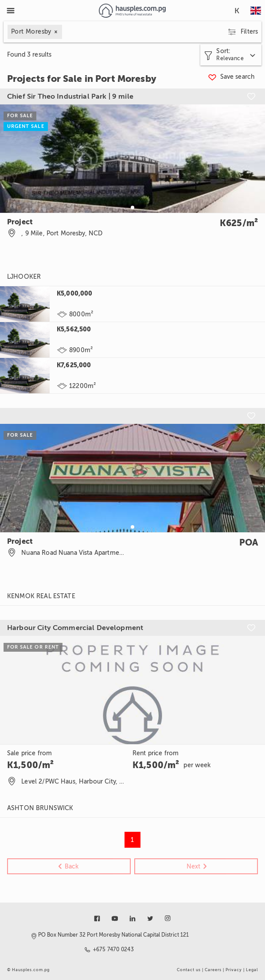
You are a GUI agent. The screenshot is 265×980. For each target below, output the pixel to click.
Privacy (234, 970)
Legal (252, 970)
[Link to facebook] (97, 919)
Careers (213, 970)
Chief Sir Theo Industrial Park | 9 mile (70, 96)
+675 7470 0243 (114, 949)
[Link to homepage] (132, 11)
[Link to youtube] (115, 919)
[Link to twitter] (150, 919)
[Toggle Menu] (11, 11)
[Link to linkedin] (132, 919)
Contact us (189, 970)
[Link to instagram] (168, 919)
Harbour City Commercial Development (75, 628)
